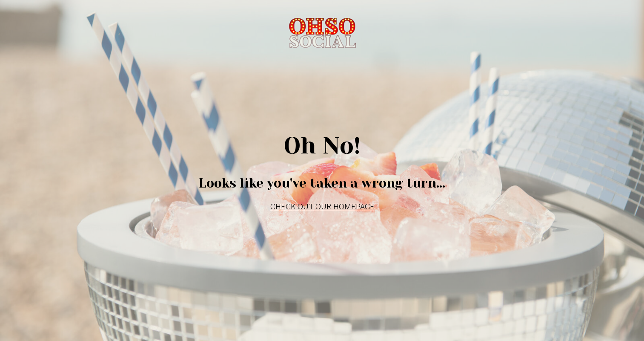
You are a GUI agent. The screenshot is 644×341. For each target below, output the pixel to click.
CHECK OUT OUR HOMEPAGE (322, 206)
